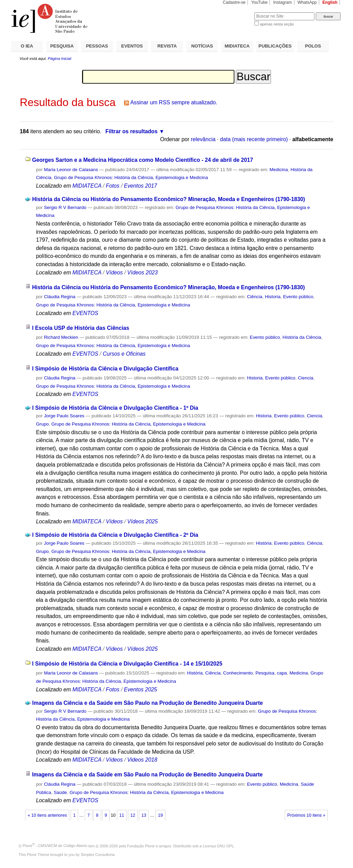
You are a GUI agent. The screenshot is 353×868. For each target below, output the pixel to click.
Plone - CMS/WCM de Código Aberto (55, 846)
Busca (238, 12)
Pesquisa (265, 673)
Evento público (298, 297)
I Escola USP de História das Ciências (81, 328)
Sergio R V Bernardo (65, 207)
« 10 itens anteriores (47, 815)
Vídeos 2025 (142, 521)
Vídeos (114, 273)
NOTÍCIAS (202, 46)
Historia (273, 297)
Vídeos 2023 (142, 273)
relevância (203, 139)
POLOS (313, 46)
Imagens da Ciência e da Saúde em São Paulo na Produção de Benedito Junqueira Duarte (147, 703)
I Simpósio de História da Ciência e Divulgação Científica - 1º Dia (115, 408)
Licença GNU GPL (218, 846)
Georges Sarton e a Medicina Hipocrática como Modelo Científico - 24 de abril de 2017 (143, 160)
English (330, 2)
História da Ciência (302, 337)
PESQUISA (62, 46)
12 (133, 815)
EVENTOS (132, 46)
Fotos (113, 186)
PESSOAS (97, 46)
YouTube (260, 2)
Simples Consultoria (98, 855)
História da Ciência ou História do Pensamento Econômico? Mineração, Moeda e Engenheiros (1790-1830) (168, 199)
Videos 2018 (142, 760)
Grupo (42, 424)
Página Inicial (59, 59)
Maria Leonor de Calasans (71, 170)
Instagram (283, 2)
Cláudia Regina (59, 297)
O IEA (27, 46)
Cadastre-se (234, 2)
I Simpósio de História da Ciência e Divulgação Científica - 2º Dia (115, 535)
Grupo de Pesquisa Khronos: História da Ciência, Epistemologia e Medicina (131, 177)
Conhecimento (238, 673)
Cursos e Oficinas (124, 354)
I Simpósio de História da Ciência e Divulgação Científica (105, 369)
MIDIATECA (237, 46)
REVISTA (167, 46)
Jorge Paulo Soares (64, 416)
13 (144, 815)
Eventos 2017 (140, 186)
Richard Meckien (61, 337)
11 (122, 815)
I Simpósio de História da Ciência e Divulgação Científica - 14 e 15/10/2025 (127, 664)
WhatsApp (307, 2)
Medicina (279, 170)
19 (160, 815)
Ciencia (306, 378)
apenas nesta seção (277, 24)
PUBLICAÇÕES (275, 46)
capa (282, 673)
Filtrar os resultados (132, 131)
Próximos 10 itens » (306, 815)
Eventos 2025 (140, 689)
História (264, 543)
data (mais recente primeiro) (254, 139)
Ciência (255, 297)
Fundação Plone (141, 846)
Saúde (60, 792)
